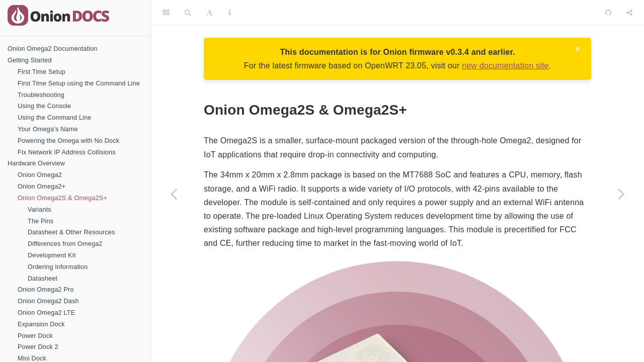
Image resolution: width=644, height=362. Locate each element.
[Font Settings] (210, 13)
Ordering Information (58, 267)
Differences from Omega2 (65, 244)
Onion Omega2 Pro (46, 290)
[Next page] (621, 194)
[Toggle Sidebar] (166, 13)
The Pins (41, 221)
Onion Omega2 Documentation (53, 49)
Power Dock (35, 336)
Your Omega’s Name (48, 129)
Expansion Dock (41, 324)
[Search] (188, 13)
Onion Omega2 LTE (46, 313)
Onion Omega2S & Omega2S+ (62, 198)
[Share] (629, 13)
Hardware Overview (36, 163)
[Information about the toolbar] (230, 13)
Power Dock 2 (38, 347)
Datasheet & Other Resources (71, 232)
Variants (39, 210)
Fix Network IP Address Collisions (67, 152)
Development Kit (52, 255)
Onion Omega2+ (42, 187)
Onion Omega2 (40, 175)
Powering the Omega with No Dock (68, 141)
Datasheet (43, 279)
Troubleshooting (41, 95)
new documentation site (505, 66)
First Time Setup (42, 72)
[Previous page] (174, 194)
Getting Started (30, 60)
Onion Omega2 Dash (48, 301)
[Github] (608, 13)
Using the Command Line (55, 118)
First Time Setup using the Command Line (79, 83)
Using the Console (44, 106)
